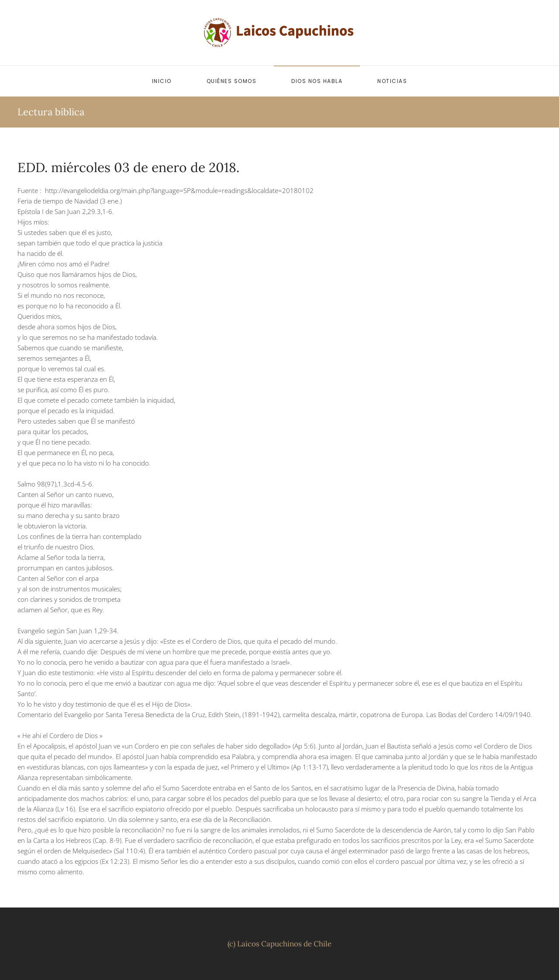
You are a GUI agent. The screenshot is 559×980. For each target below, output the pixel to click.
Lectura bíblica (51, 112)
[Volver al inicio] (279, 33)
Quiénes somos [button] (232, 81)
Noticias (392, 81)
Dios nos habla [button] (317, 81)
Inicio (162, 81)
